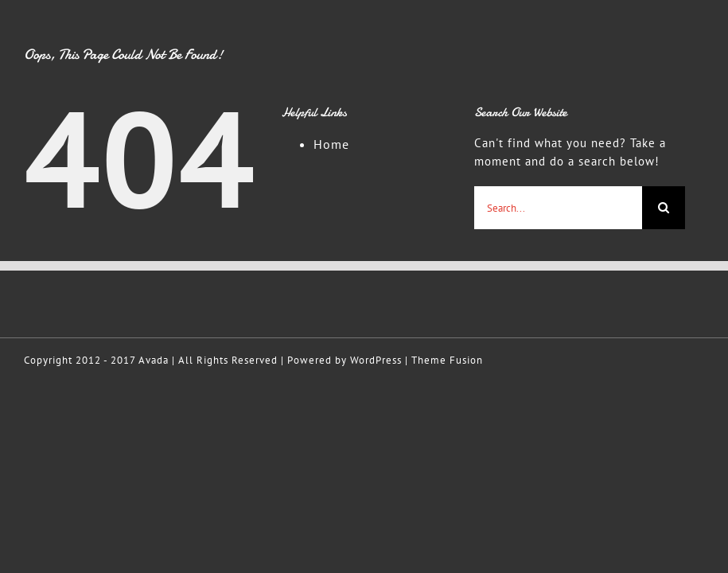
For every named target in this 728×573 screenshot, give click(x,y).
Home (331, 144)
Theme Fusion (447, 360)
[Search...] (558, 208)
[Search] (664, 208)
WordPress (376, 360)
